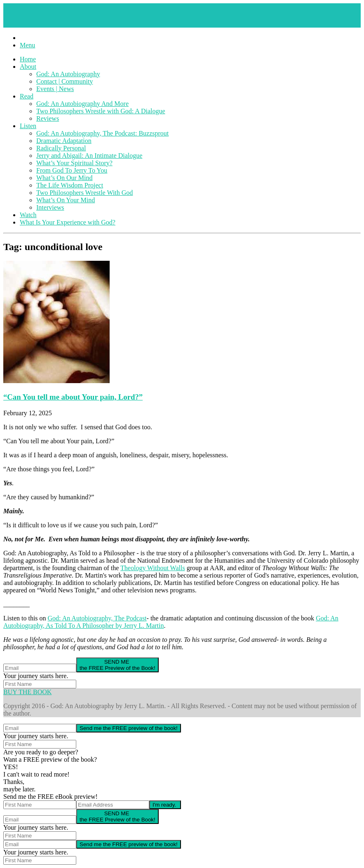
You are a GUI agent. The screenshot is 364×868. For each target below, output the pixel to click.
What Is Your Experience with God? (68, 222)
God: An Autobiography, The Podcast (97, 618)
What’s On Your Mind (66, 200)
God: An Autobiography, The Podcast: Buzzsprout (102, 133)
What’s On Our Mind (64, 178)
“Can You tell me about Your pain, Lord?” (73, 397)
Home (28, 59)
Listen (28, 126)
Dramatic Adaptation (64, 141)
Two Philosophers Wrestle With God (85, 193)
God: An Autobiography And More (82, 104)
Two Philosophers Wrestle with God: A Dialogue (101, 111)
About (28, 67)
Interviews (50, 207)
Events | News (55, 89)
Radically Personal (61, 148)
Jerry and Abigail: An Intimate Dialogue (89, 156)
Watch (28, 215)
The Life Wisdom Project (70, 185)
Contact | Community (65, 81)
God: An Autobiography (68, 74)
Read (27, 96)
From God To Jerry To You (72, 170)
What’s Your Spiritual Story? (74, 163)
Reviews (48, 118)
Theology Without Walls (153, 568)
